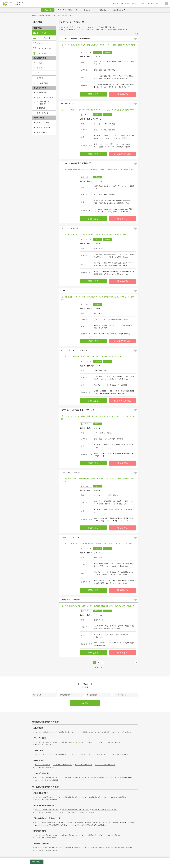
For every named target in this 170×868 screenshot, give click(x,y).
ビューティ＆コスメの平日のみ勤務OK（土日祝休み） (52, 825)
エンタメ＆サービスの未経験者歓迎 (46, 800)
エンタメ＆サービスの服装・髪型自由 (47, 850)
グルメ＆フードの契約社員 (83, 765)
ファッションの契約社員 (42, 765)
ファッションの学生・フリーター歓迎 (47, 810)
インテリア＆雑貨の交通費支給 (65, 835)
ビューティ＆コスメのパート (100, 755)
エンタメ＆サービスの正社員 (122, 732)
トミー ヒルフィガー (70, 228)
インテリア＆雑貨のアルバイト (65, 742)
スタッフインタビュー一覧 (68, 10)
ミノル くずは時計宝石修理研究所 (76, 39)
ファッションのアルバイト (43, 742)
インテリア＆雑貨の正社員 (60, 732)
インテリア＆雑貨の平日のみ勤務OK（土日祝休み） (85, 822)
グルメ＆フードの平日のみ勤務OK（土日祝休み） (120, 822)
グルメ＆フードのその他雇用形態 (94, 777)
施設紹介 (104, 10)
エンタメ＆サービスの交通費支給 (45, 838)
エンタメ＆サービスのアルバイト (45, 745)
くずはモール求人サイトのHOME (42, 16)
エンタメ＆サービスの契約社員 (44, 767)
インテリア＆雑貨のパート (60, 755)
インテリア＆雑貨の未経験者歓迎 (67, 797)
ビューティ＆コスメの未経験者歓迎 (115, 797)
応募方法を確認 (122, 154)
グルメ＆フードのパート (80, 755)
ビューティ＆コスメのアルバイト (110, 742)
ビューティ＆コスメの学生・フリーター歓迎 (49, 812)
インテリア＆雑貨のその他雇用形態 (69, 777)
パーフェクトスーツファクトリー (75, 350)
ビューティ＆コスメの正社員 (100, 732)
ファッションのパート (42, 755)
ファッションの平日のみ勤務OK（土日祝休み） (50, 822)
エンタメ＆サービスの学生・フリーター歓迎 (80, 812)
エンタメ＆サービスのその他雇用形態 (47, 780)
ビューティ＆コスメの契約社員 (105, 765)
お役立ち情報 (118, 10)
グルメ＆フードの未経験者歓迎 (90, 797)
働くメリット (89, 10)
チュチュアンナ (68, 104)
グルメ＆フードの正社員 (80, 732)
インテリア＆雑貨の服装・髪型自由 (69, 848)
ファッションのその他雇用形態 (44, 777)
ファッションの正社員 (42, 732)
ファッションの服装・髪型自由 (44, 848)
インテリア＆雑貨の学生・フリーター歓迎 (75, 810)
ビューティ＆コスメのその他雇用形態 (120, 777)
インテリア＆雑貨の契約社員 (63, 765)
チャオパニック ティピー (72, 537)
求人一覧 (48, 10)
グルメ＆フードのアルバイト (87, 742)
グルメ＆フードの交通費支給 (87, 835)
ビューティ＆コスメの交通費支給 (110, 835)
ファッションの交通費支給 (43, 835)
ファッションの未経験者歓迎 (44, 797)
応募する (122, 94)
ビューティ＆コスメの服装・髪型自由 (120, 848)
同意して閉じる (37, 862)
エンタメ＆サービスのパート (122, 755)
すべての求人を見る (122, 3)
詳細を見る (93, 94)
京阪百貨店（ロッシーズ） (72, 600)
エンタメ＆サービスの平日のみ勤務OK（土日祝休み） (90, 825)
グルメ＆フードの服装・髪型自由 (94, 848)
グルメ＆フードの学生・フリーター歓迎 (105, 810)
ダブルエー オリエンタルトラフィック (78, 410)
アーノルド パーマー (70, 472)
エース (64, 291)
